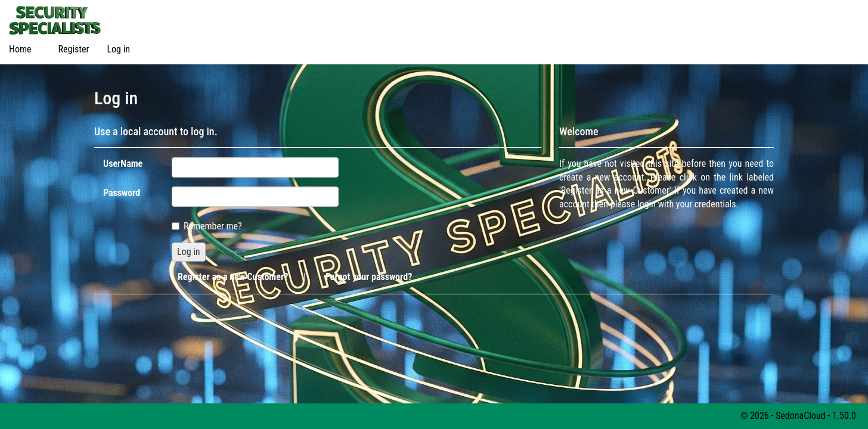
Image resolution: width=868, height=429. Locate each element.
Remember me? (207, 226)
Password (122, 193)
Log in (118, 49)
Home (20, 49)
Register (74, 49)
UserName (123, 164)
